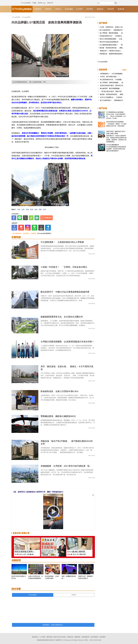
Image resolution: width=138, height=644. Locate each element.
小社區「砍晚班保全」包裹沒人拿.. (112, 27)
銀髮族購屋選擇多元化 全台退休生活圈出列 (62, 317)
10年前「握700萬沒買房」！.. (110, 77)
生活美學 (79, 9)
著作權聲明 (95, 637)
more (124, 70)
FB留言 (74, 595)
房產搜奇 (48, 9)
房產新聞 (38, 9)
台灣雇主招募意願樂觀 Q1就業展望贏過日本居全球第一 (67, 342)
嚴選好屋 (121, 9)
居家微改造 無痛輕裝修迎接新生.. (112, 54)
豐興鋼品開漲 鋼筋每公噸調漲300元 (58, 416)
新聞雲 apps (42, 1)
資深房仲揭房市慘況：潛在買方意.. (112, 85)
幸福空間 (110, 9)
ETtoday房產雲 (22, 9)
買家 (40, 209)
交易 (23, 209)
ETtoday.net (67, 640)
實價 (32, 209)
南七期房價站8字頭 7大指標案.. (111, 80)
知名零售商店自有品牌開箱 (115, 122)
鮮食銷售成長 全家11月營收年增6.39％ (60, 391)
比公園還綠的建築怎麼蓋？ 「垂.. (112, 45)
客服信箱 (70, 637)
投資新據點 (69, 9)
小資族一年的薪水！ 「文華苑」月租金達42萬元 (64, 267)
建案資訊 (100, 9)
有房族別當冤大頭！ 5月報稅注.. (111, 36)
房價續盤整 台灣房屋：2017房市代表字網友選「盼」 (66, 466)
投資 (36, 209)
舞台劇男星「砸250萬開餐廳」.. (111, 88)
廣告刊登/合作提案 (60, 637)
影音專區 (90, 9)
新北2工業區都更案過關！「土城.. (111, 39)
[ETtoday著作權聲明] (44, 233)
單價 (27, 209)
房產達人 (59, 9)
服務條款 (78, 637)
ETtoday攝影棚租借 (113, 145)
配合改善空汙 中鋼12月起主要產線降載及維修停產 (65, 292)
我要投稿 (35, 637)
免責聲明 (103, 637)
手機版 (34, 1)
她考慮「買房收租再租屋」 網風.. (112, 48)
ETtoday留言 (33, 595)
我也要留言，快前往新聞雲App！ (53, 625)
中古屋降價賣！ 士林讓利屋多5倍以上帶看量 (62, 242)
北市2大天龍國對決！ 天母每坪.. (112, 97)
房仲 (45, 209)
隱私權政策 (86, 637)
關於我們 (50, 637)
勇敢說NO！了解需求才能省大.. (111, 51)
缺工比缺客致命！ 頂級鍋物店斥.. (112, 30)
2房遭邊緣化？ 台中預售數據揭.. (112, 74)
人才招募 (42, 637)
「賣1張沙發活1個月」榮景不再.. (111, 91)
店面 (19, 209)
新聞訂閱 (50, 1)
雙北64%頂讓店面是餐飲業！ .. (111, 42)
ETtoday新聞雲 (26, 1)
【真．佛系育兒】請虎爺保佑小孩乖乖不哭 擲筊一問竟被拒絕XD (38, 492)
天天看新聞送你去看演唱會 (115, 112)
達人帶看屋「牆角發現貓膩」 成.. (112, 33)
